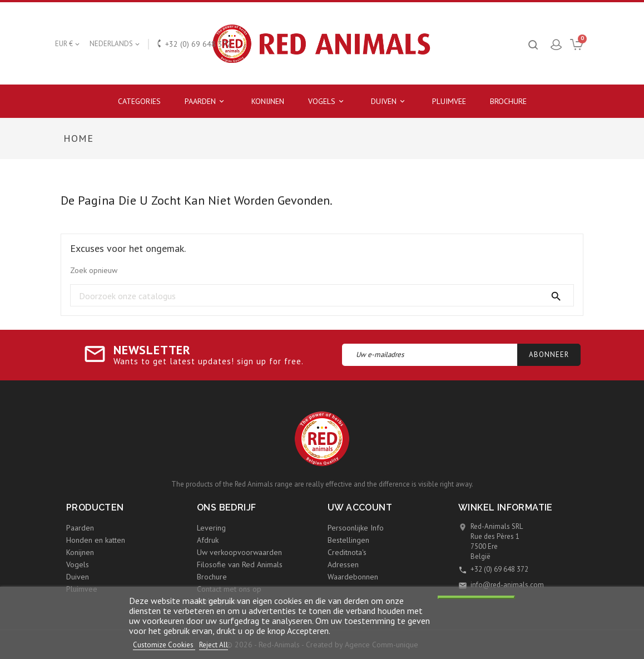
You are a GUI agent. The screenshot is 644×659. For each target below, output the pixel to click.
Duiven (390, 101)
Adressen (343, 564)
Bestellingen (348, 540)
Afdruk (208, 540)
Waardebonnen (353, 577)
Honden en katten (96, 540)
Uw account (360, 507)
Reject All (214, 645)
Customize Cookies (164, 645)
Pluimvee (449, 101)
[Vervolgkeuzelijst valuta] (68, 44)
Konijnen (268, 101)
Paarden (206, 101)
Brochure (508, 101)
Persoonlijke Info (356, 528)
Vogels (328, 101)
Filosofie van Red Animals (240, 564)
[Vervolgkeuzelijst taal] (115, 44)
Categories (139, 101)
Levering (211, 528)
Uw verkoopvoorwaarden (239, 552)
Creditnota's (347, 552)
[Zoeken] (322, 296)
